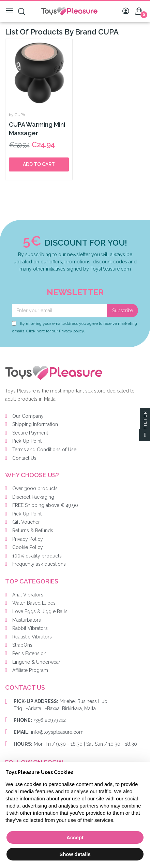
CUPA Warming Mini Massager (37, 129)
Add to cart (39, 164)
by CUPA (17, 115)
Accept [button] (75, 837)
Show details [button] (75, 854)
